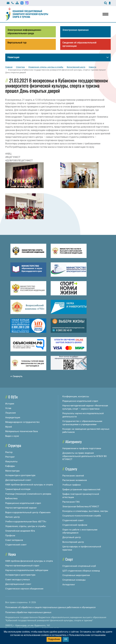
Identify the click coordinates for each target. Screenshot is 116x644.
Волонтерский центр (73, 542)
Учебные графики (72, 485)
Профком (10, 536)
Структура (15, 445)
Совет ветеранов (14, 540)
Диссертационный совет (18, 480)
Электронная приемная (76, 30)
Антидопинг (69, 585)
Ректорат (10, 457)
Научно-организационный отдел (22, 566)
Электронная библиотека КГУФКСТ (81, 507)
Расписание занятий (73, 476)
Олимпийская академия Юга (20, 531)
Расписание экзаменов (75, 480)
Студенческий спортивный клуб (79, 566)
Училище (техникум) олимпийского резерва (28, 494)
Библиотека (11, 498)
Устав (8, 408)
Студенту (71, 469)
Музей (9, 427)
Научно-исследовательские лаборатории (27, 570)
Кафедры (10, 466)
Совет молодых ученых (18, 580)
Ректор (9, 452)
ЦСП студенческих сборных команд (81, 571)
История (10, 404)
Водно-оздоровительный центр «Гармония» (28, 512)
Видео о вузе (12, 436)
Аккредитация (13, 418)
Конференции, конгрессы (76, 396)
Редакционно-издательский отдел (23, 503)
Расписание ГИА (71, 502)
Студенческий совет (16, 545)
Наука (12, 554)
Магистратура (12, 471)
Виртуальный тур (17, 43)
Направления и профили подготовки (82, 448)
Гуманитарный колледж (18, 489)
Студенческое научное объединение (24, 589)
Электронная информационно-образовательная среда (25, 32)
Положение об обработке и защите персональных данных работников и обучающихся (50, 607)
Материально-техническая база (22, 431)
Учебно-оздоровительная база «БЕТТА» (26, 522)
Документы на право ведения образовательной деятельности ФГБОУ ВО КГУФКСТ (85, 456)
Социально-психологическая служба (82, 516)
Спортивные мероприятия (76, 575)
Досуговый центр (72, 537)
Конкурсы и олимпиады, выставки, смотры (85, 511)
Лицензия (10, 413)
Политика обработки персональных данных (28, 612)
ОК (66, 639)
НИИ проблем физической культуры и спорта (29, 485)
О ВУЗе (13, 397)
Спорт (69, 559)
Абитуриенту (73, 441)
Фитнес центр (12, 517)
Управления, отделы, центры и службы (26, 526)
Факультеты (11, 462)
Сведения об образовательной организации (79, 44)
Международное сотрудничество (22, 422)
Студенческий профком (75, 525)
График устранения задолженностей (81, 489)
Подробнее (54, 639)
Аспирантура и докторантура (20, 475)
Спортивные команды (74, 580)
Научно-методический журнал (21, 508)
